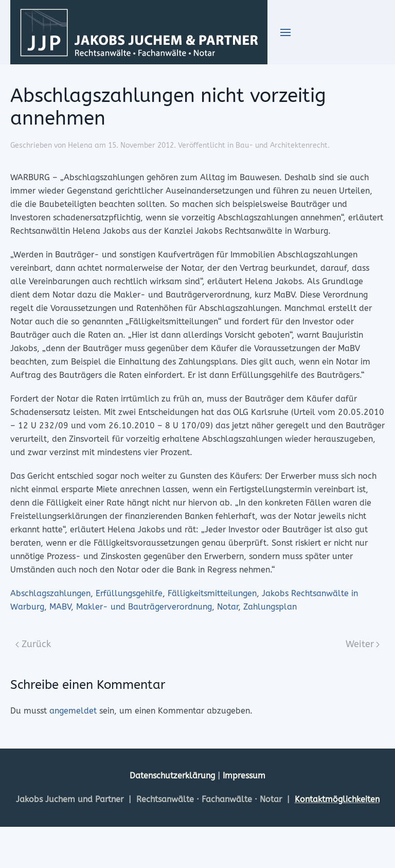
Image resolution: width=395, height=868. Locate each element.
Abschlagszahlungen (50, 593)
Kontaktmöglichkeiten (337, 799)
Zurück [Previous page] (33, 644)
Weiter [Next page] (363, 644)
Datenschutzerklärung (174, 776)
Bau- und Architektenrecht (282, 145)
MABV (60, 607)
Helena (80, 145)
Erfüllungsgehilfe (129, 593)
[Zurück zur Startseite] (139, 32)
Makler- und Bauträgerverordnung (144, 607)
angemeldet (73, 711)
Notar (228, 607)
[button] (285, 32)
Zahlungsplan (270, 607)
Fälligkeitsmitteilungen (212, 593)
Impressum (244, 776)
